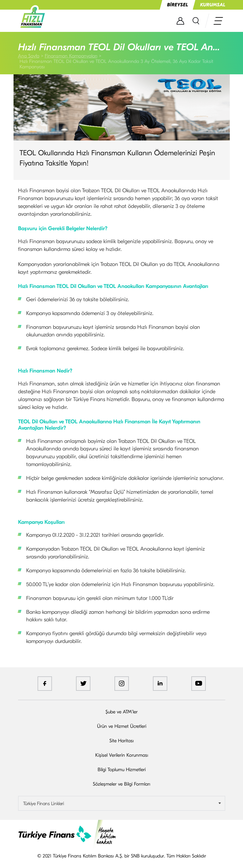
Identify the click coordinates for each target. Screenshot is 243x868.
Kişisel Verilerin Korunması (122, 755)
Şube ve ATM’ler (121, 712)
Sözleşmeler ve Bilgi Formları (121, 784)
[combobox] (122, 803)
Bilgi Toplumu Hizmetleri (122, 770)
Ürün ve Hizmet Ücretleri (122, 726)
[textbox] (122, 804)
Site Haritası (121, 741)
